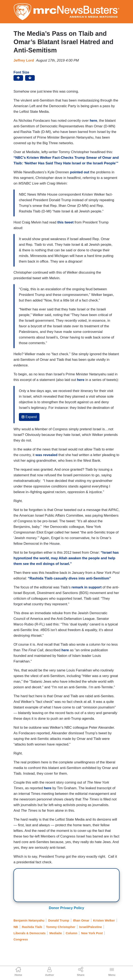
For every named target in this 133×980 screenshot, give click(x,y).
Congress (21, 939)
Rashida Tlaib (32, 927)
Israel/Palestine (91, 927)
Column (71, 933)
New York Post (92, 933)
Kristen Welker (104, 920)
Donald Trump (59, 920)
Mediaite (56, 933)
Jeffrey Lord (24, 60)
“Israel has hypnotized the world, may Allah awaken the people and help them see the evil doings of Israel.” (66, 558)
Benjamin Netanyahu (29, 920)
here (81, 380)
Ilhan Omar (81, 920)
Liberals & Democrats (30, 933)
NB (16, 927)
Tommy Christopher (61, 927)
